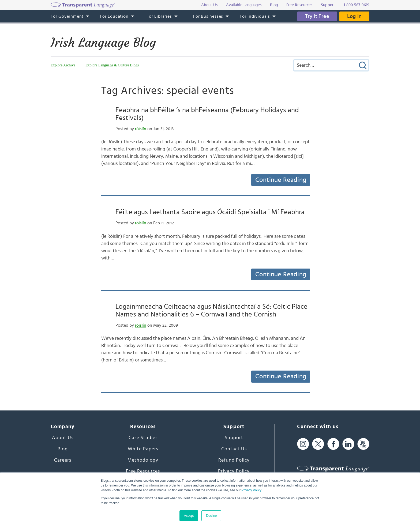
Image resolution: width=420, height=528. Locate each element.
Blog (63, 449)
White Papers (143, 449)
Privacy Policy (251, 490)
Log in (354, 16)
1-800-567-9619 (357, 5)
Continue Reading (281, 180)
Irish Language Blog (104, 43)
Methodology (143, 460)
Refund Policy (234, 460)
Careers (63, 460)
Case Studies (143, 438)
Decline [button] (211, 516)
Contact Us (234, 449)
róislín (141, 129)
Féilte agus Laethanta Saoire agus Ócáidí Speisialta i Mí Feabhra (210, 212)
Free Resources (143, 471)
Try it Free (316, 16)
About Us (63, 438)
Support (234, 438)
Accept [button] (189, 516)
